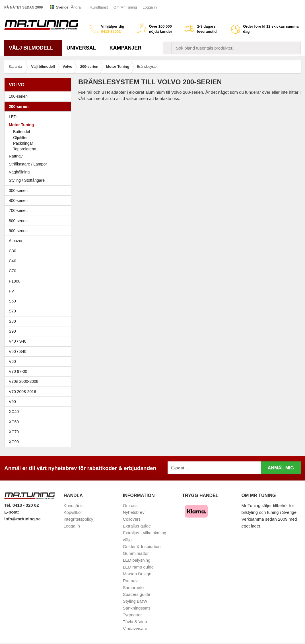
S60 (39, 301)
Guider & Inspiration (142, 546)
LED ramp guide (138, 567)
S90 (39, 331)
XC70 (14, 432)
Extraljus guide (137, 526)
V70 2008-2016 (39, 392)
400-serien (39, 201)
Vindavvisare (135, 628)
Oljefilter (20, 138)
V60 (12, 361)
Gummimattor (136, 553)
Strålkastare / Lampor (28, 164)
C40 (13, 261)
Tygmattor (132, 615)
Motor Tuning (39, 125)
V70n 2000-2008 (39, 381)
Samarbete (133, 587)
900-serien (39, 231)
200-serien (39, 107)
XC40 (14, 412)
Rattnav (16, 156)
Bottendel (21, 132)
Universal (84, 48)
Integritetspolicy (78, 519)
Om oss (130, 505)
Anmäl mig (281, 468)
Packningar (23, 143)
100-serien (39, 96)
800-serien (39, 221)
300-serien (39, 191)
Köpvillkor (73, 512)
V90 (12, 402)
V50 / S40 (39, 351)
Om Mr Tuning (125, 7)
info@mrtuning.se (22, 519)
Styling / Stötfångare (27, 180)
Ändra (76, 7)
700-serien (39, 210)
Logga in (150, 7)
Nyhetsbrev (134, 512)
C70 (39, 271)
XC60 (14, 422)
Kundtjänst (99, 7)
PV (12, 291)
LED (13, 117)
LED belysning (137, 560)
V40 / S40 (39, 341)
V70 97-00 (39, 371)
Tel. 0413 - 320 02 (21, 505)
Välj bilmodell (33, 48)
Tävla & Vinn (135, 622)
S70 (39, 311)
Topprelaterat (25, 149)
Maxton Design (137, 574)
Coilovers (132, 519)
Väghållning (19, 172)
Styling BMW (135, 601)
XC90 (14, 442)
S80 (39, 321)
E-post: (12, 512)
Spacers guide (137, 594)
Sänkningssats (137, 608)
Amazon (16, 241)
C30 (39, 251)
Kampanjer (126, 48)
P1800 (15, 281)
